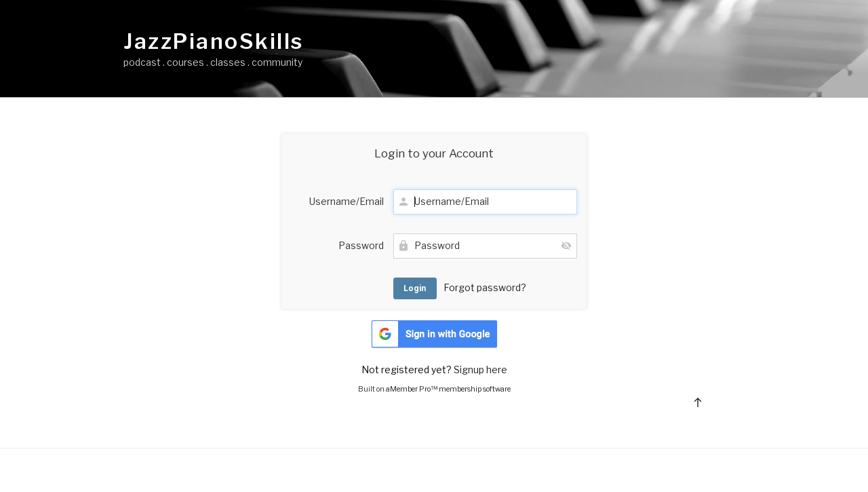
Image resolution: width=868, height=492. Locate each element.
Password (361, 245)
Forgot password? (485, 287)
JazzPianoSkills (214, 41)
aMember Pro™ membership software (448, 389)
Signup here (480, 370)
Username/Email (347, 201)
